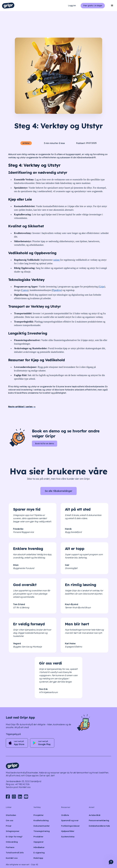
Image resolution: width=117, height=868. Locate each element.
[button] (112, 6)
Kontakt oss (25, 787)
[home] (8, 6)
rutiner (57, 260)
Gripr (102, 287)
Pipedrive (57, 290)
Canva (25, 290)
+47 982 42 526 (22, 784)
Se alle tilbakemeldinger (58, 491)
